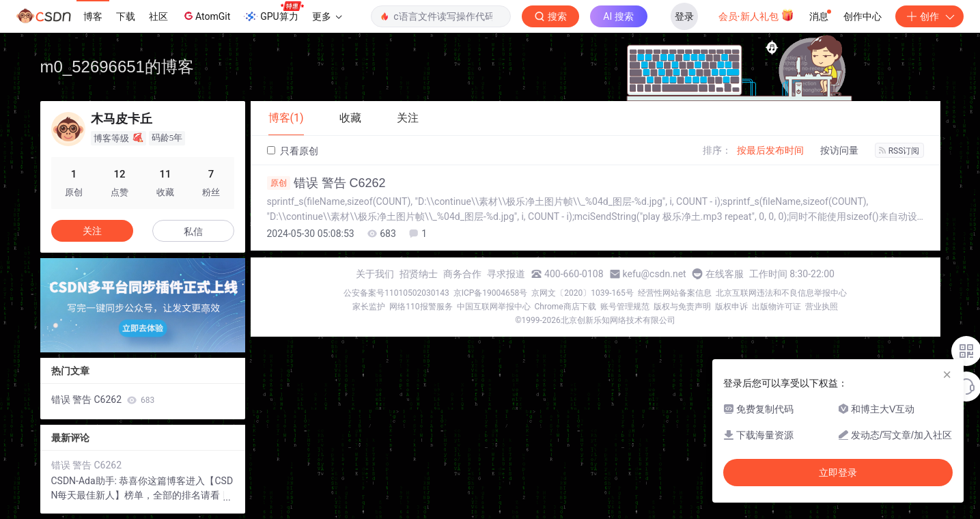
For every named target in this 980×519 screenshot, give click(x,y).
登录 (684, 16)
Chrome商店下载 (565, 307)
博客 (93, 16)
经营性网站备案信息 (675, 293)
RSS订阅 (899, 151)
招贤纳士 (419, 274)
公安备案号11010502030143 (396, 293)
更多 (327, 16)
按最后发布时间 (770, 150)
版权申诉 (731, 307)
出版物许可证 (776, 307)
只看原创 (293, 151)
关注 (92, 231)
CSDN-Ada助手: (85, 481)
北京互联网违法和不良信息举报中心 (781, 293)
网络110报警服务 (421, 307)
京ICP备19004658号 (491, 293)
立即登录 (838, 473)
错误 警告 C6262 (326, 183)
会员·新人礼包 (756, 15)
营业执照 (822, 307)
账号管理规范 (625, 307)
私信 (193, 232)
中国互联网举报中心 (494, 307)
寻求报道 (506, 274)
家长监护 (369, 307)
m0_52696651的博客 (117, 67)
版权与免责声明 (682, 307)
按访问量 (839, 150)
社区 (158, 16)
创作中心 (863, 16)
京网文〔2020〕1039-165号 (583, 293)
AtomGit (206, 16)
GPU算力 (274, 12)
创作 (929, 16)
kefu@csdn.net (655, 274)
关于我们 (375, 274)
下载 (126, 16)
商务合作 (462, 274)
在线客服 (725, 274)
